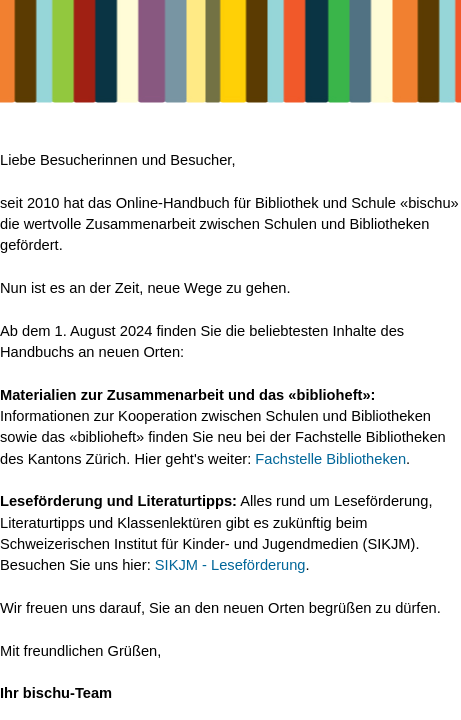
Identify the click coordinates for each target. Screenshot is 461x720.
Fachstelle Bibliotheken (330, 459)
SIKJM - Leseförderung (230, 565)
